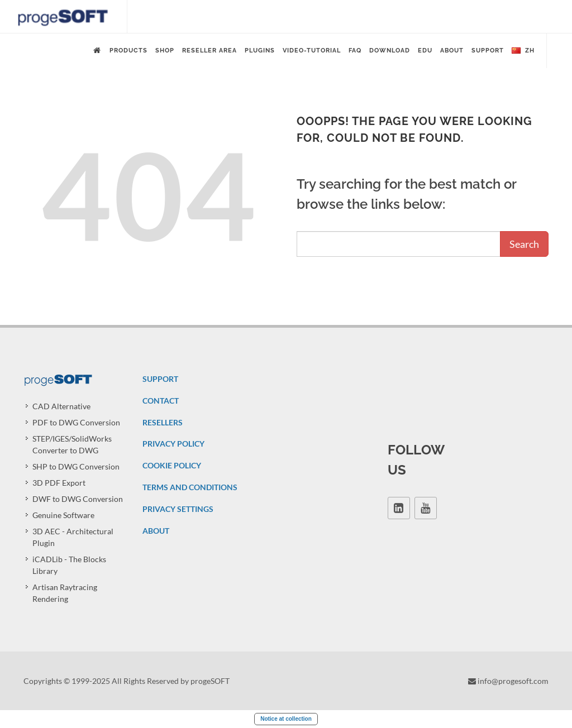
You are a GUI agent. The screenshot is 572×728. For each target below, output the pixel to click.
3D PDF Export (59, 483)
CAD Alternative (61, 406)
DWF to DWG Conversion (78, 499)
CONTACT (161, 401)
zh (523, 51)
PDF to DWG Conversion (76, 422)
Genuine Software (63, 515)
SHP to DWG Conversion (76, 466)
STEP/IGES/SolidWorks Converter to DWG (72, 444)
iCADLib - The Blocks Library (69, 565)
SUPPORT (160, 379)
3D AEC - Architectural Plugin (73, 537)
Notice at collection (286, 719)
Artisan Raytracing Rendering (65, 593)
